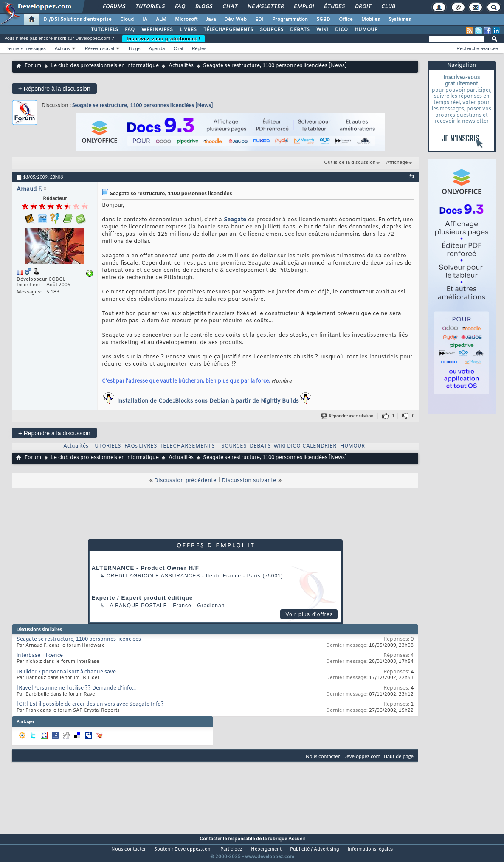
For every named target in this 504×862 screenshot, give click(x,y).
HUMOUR (366, 30)
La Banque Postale (137, 606)
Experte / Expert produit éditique (142, 598)
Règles (199, 48)
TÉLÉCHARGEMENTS (228, 30)
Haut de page (399, 756)
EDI (259, 20)
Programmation (290, 20)
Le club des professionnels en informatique (105, 66)
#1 (412, 176)
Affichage (397, 163)
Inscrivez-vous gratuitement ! (163, 39)
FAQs (131, 446)
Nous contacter (323, 756)
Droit (363, 7)
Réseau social (100, 48)
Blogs (203, 7)
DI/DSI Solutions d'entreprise (77, 20)
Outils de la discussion (350, 163)
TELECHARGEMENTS (187, 446)
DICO (341, 30)
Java (211, 20)
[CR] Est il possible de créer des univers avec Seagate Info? (90, 704)
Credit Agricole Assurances (153, 576)
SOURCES (272, 30)
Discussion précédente (185, 480)
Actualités (181, 66)
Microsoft (186, 20)
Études (334, 7)
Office (346, 20)
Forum (33, 66)
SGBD (323, 20)
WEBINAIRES (157, 30)
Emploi (303, 7)
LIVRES (188, 30)
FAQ (180, 7)
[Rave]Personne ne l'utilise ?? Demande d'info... (76, 688)
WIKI (322, 30)
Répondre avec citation (348, 416)
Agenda (157, 48)
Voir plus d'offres (309, 614)
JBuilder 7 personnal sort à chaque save (66, 672)
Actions (62, 48)
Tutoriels (150, 7)
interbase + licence (40, 656)
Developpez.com (362, 756)
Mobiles (371, 20)
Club (388, 7)
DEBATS (260, 446)
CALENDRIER (319, 446)
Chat (229, 7)
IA (145, 20)
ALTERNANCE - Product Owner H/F (145, 568)
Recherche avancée (477, 48)
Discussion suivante (249, 480)
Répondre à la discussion (54, 89)
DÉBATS (300, 30)
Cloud (127, 20)
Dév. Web (235, 20)
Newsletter (265, 7)
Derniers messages (26, 48)
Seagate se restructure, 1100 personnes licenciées (79, 639)
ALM (161, 20)
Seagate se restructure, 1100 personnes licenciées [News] (142, 105)
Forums (114, 7)
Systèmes (400, 20)
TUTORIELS (104, 30)
